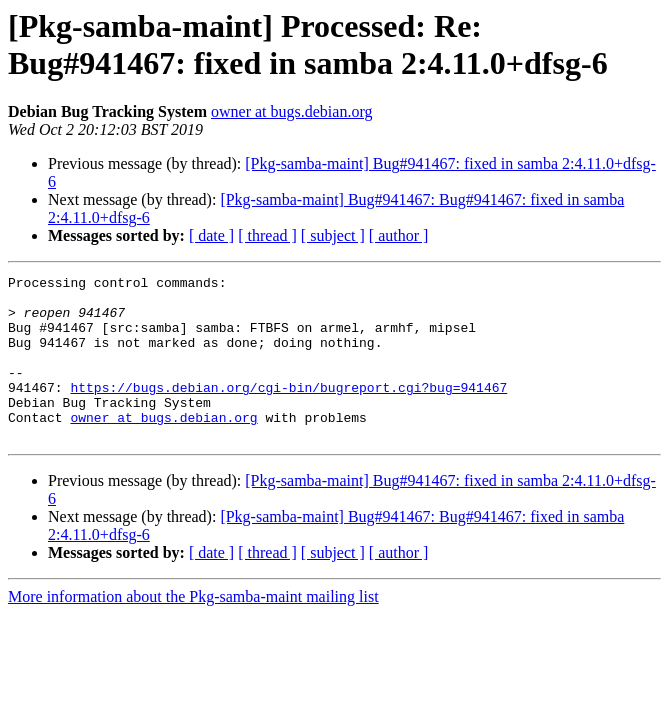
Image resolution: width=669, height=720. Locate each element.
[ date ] (211, 235)
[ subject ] (333, 235)
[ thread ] (267, 235)
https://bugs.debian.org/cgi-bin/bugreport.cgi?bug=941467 (288, 411)
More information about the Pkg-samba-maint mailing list (193, 629)
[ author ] (399, 235)
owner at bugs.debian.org (291, 111)
